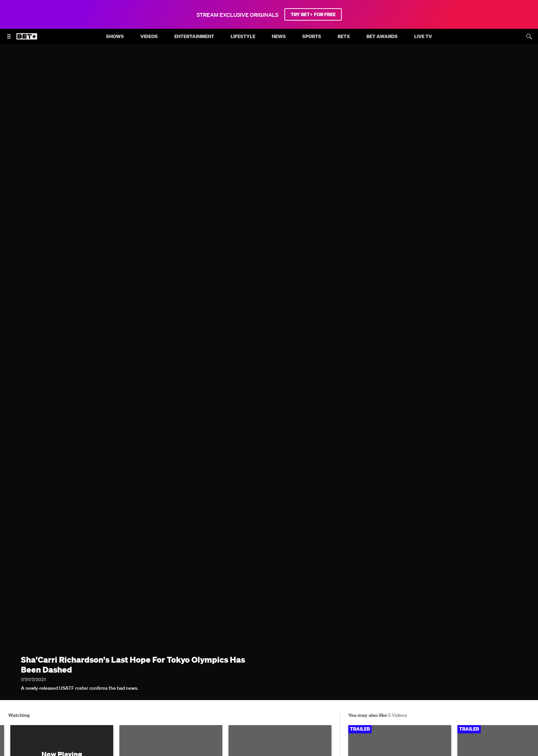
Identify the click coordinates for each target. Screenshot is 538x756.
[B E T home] (27, 39)
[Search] (529, 36)
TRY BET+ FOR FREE (313, 14)
